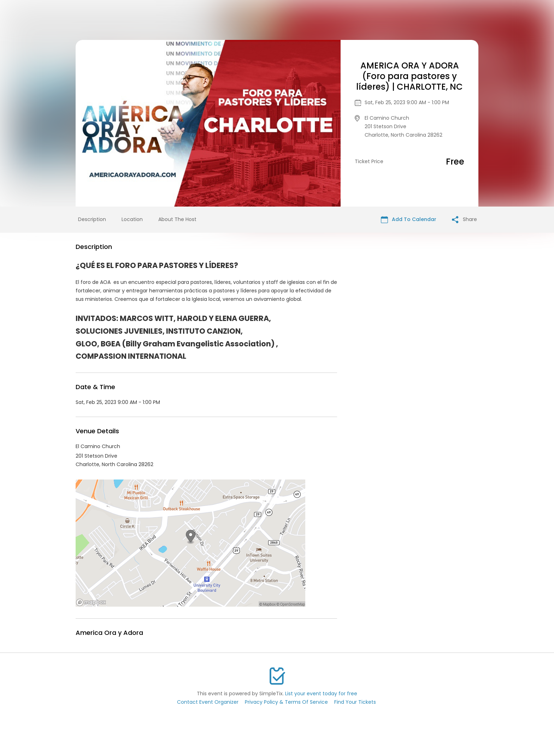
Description (92, 219)
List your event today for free (321, 694)
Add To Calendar (409, 219)
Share (464, 219)
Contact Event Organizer (208, 702)
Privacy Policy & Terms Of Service (286, 702)
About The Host (177, 219)
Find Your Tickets (355, 702)
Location (132, 219)
